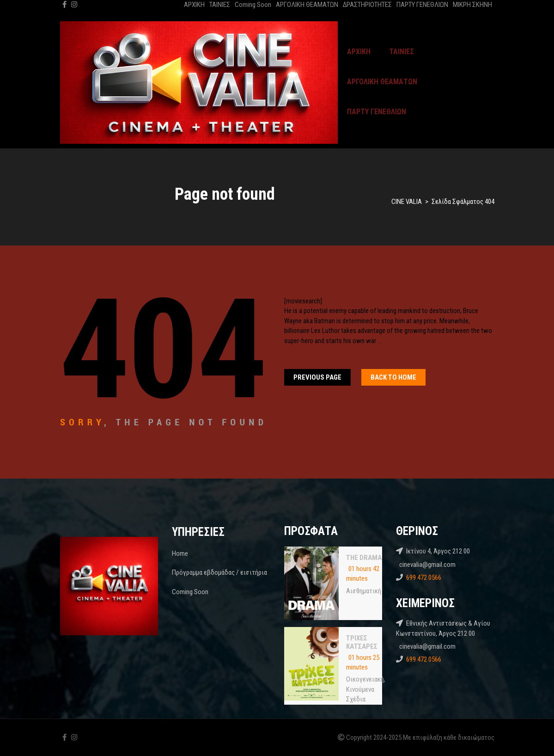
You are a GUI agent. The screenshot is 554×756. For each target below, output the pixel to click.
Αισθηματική (364, 591)
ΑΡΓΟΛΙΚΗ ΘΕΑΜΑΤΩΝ (307, 5)
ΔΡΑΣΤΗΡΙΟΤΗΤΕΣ (367, 5)
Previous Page (317, 377)
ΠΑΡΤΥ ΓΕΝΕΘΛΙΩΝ (422, 5)
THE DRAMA (364, 558)
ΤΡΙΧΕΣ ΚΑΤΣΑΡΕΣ (362, 642)
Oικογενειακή (365, 679)
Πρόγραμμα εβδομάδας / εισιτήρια (219, 572)
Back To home (393, 377)
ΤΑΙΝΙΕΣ (220, 5)
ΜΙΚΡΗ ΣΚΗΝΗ (472, 5)
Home (180, 553)
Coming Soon (253, 5)
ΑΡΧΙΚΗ (194, 5)
